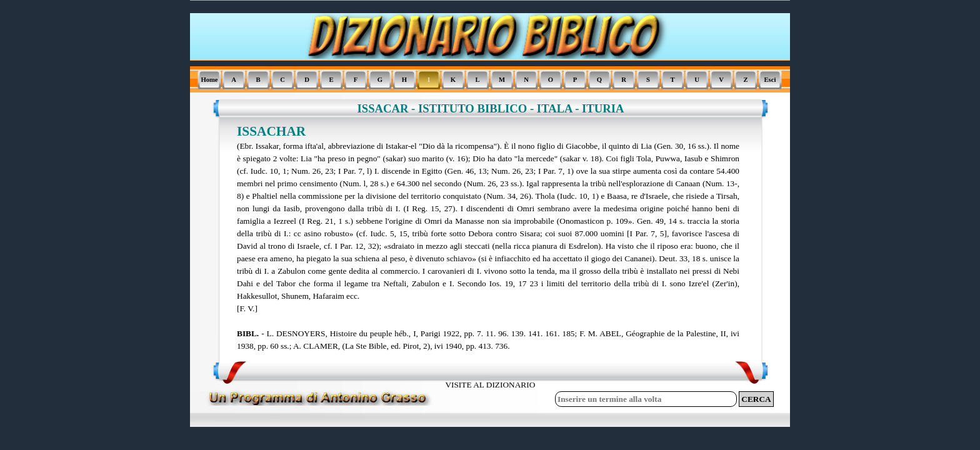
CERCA (756, 399)
